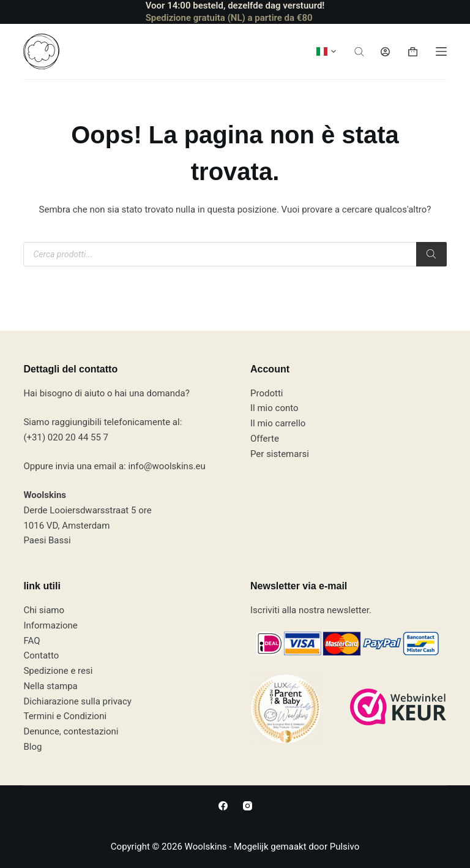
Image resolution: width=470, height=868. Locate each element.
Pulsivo (345, 847)
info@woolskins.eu (166, 466)
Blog (32, 747)
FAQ (32, 641)
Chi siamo (44, 610)
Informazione (50, 625)
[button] (326, 51)
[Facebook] (223, 806)
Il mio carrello (278, 423)
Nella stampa (50, 686)
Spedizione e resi (58, 671)
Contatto (41, 655)
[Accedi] (385, 52)
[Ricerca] (431, 254)
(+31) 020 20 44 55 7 (66, 437)
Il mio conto (274, 408)
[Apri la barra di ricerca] (359, 52)
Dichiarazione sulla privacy (77, 701)
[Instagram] (248, 806)
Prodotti (267, 393)
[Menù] (441, 51)
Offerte (265, 439)
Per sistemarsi (280, 454)
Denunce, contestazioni (71, 731)
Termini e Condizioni (65, 716)
